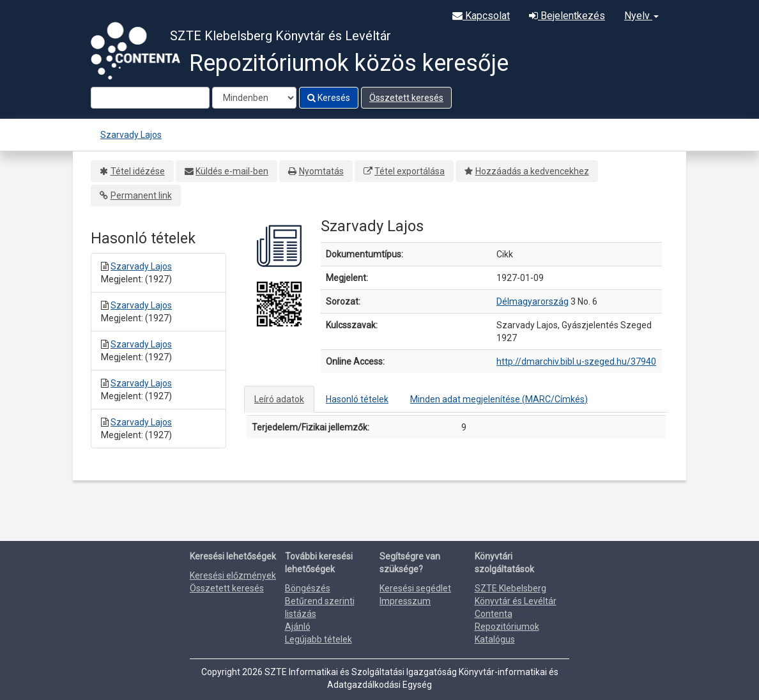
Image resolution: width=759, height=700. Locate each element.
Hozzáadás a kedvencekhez (532, 171)
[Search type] (254, 98)
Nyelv (641, 16)
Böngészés (308, 588)
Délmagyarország (533, 301)
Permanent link (141, 195)
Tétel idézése (138, 171)
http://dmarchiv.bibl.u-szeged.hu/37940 (576, 361)
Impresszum (405, 601)
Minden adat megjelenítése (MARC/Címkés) (499, 399)
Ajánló (298, 627)
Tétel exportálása (410, 171)
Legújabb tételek (318, 639)
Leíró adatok (279, 399)
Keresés (329, 98)
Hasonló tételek (357, 399)
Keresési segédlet (415, 588)
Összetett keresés (406, 98)
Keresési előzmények (233, 575)
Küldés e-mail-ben (232, 171)
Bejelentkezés (567, 16)
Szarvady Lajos (131, 135)
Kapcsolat (481, 16)
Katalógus (495, 639)
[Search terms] (150, 98)
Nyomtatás (321, 171)
